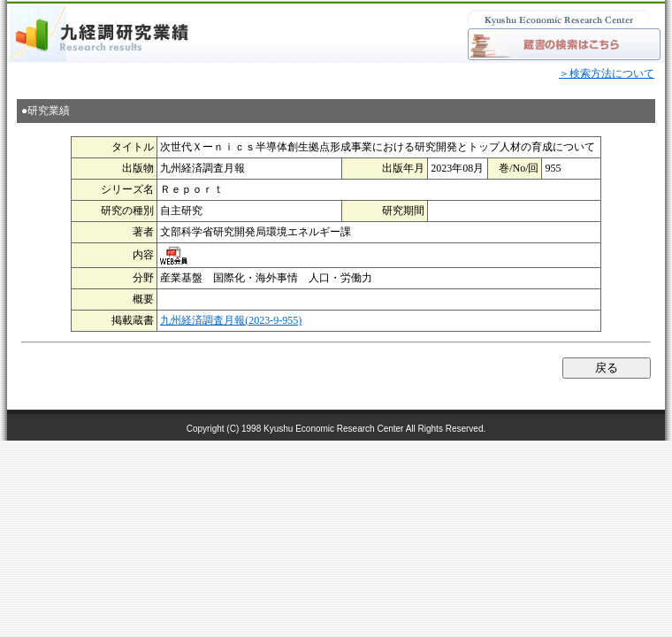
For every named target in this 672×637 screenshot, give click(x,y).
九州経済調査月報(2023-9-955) (231, 320)
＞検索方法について (607, 73)
